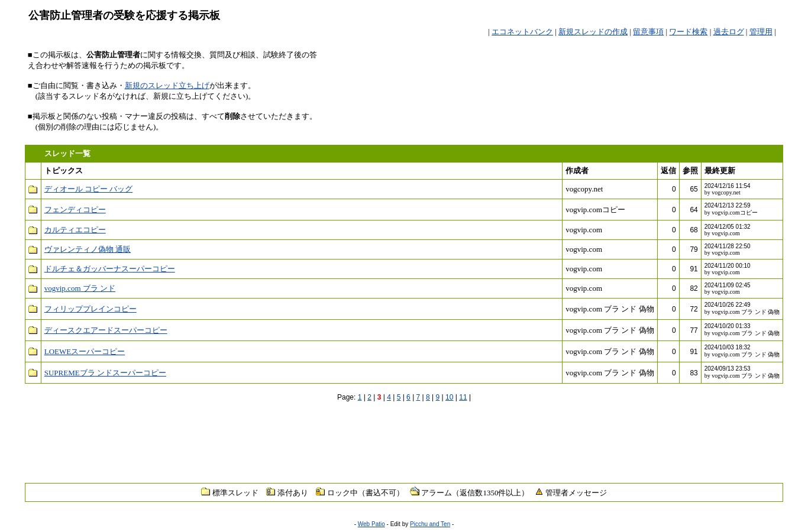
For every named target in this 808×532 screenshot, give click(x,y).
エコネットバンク (522, 32)
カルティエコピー (75, 230)
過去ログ (729, 32)
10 (449, 397)
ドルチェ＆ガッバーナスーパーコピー (110, 269)
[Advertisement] (642, 67)
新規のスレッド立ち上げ (167, 85)
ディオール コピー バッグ (89, 189)
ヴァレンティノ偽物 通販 (88, 249)
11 (463, 397)
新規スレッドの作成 (593, 32)
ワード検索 (688, 32)
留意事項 (648, 32)
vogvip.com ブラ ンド (80, 288)
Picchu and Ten (430, 524)
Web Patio (371, 524)
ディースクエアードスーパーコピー (106, 330)
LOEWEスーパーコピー (85, 351)
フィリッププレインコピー (91, 309)
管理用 (761, 32)
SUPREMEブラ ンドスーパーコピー (105, 373)
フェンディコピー (75, 210)
